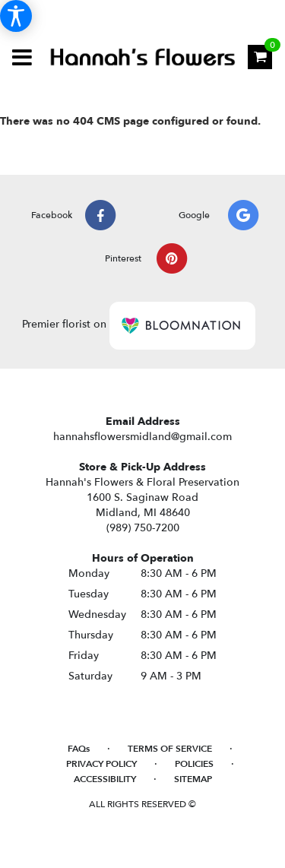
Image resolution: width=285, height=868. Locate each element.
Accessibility (105, 779)
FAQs (79, 749)
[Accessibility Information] (16, 16)
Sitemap (193, 779)
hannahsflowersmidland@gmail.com (142, 437)
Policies (194, 764)
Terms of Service (170, 749)
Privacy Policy (101, 764)
